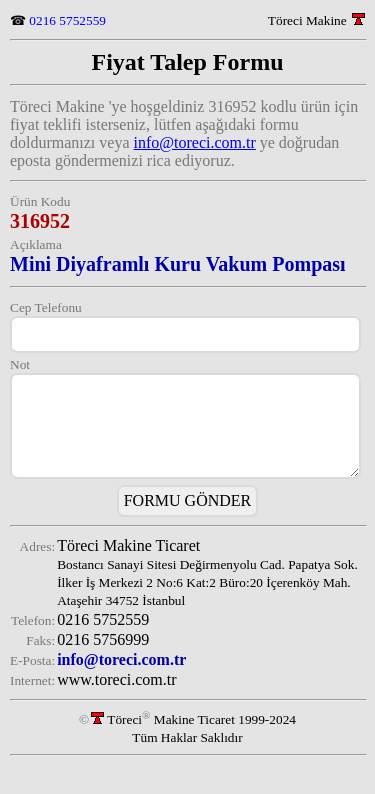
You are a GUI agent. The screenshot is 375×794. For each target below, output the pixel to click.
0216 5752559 (67, 20)
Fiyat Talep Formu (187, 62)
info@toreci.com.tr (195, 142)
